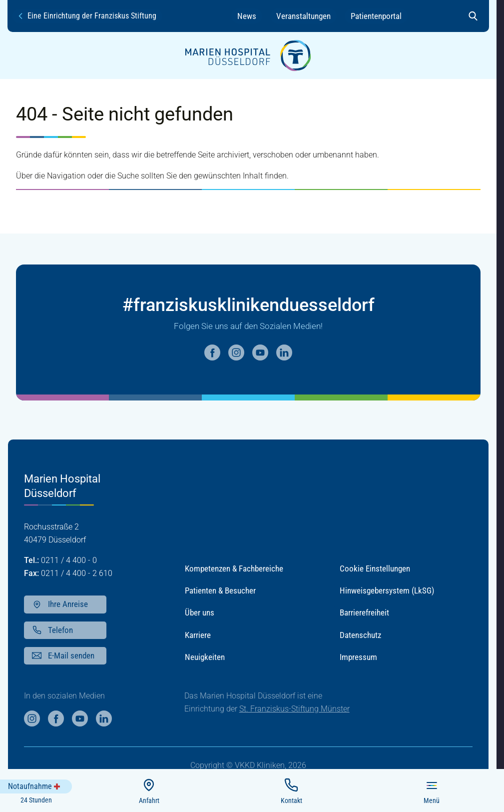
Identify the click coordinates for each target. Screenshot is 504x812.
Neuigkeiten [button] (205, 657)
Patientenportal (376, 16)
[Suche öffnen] (473, 16)
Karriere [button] (198, 635)
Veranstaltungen (303, 16)
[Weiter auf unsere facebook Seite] (212, 352)
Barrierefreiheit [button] (364, 612)
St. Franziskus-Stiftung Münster (294, 709)
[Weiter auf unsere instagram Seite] (236, 352)
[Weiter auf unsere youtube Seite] (260, 352)
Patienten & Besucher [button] (220, 590)
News (247, 16)
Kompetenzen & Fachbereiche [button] (234, 568)
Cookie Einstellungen (375, 568)
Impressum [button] (358, 657)
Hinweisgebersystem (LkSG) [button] (387, 590)
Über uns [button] (200, 612)
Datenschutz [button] (360, 635)
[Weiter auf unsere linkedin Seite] (284, 352)
